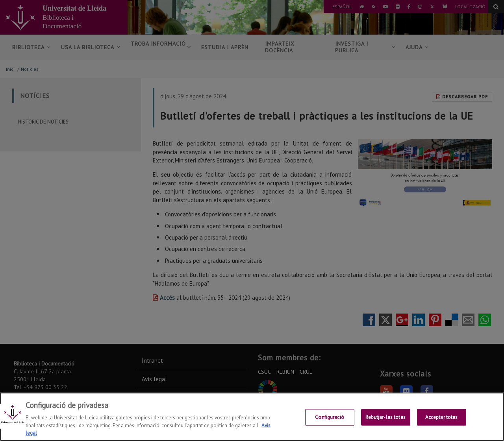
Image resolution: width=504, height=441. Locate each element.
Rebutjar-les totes (385, 422)
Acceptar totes (442, 422)
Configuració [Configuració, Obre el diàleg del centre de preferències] (330, 422)
